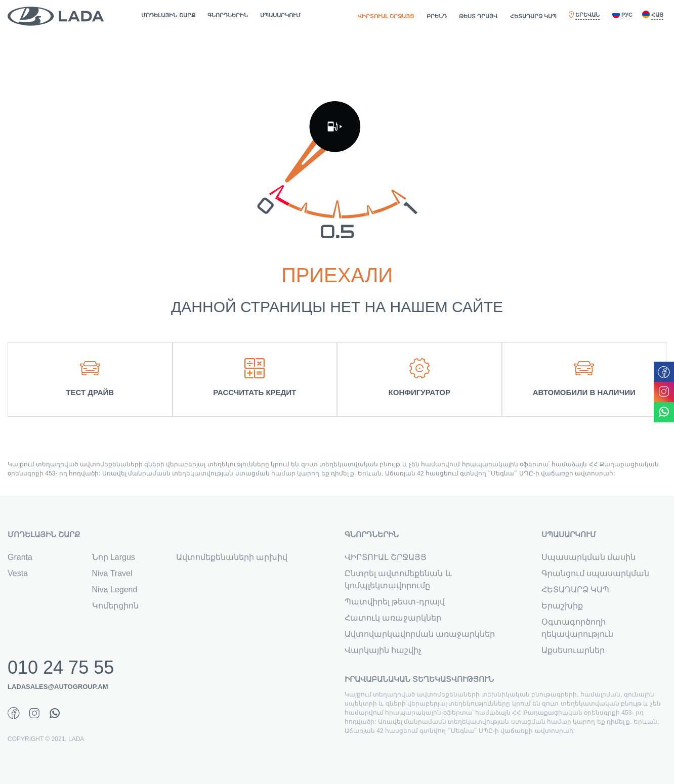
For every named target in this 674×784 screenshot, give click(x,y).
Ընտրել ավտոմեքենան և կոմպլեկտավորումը (398, 579)
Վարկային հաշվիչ (383, 650)
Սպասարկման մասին (588, 557)
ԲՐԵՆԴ (437, 16)
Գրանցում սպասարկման (595, 573)
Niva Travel (112, 573)
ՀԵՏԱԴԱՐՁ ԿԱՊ (533, 16)
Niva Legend (115, 590)
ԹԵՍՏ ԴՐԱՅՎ (478, 16)
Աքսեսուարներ (573, 650)
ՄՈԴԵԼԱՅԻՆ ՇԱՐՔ (168, 15)
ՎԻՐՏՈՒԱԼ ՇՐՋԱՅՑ (386, 16)
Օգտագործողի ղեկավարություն (577, 628)
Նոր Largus (114, 557)
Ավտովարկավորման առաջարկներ (420, 634)
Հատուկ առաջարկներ (393, 618)
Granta (20, 557)
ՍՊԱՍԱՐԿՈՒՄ (280, 15)
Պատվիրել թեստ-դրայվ (395, 602)
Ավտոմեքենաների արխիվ (232, 557)
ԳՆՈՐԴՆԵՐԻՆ (228, 15)
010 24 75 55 (61, 668)
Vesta (18, 573)
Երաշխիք (562, 606)
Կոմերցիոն (115, 606)
